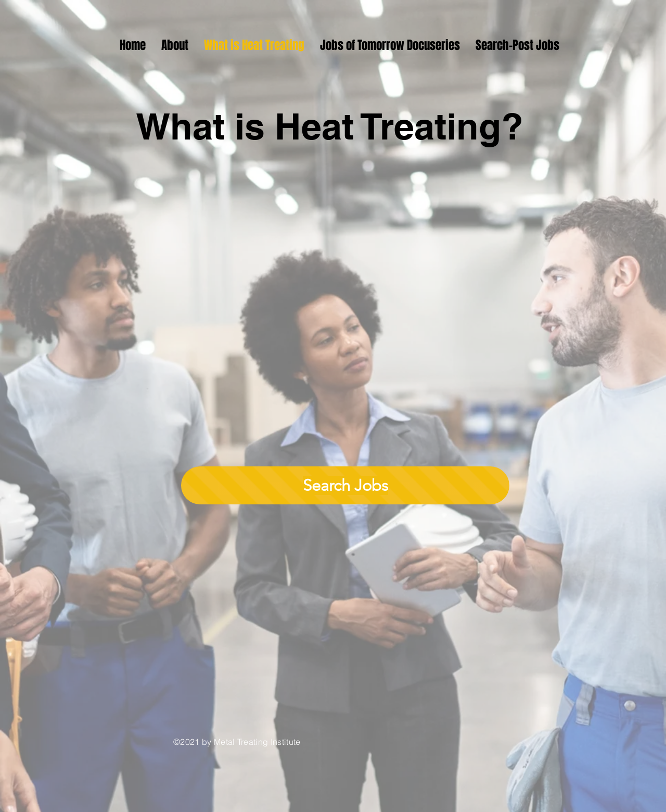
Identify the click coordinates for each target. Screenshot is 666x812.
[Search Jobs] (345, 485)
